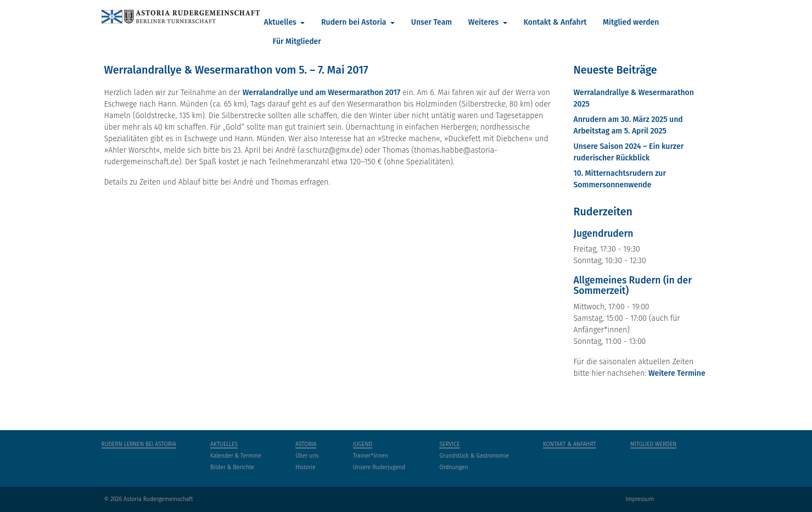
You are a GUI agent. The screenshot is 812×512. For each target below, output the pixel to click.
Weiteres (485, 22)
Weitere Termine (677, 373)
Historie (306, 467)
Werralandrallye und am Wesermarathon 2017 (322, 93)
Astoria (306, 444)
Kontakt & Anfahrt (555, 22)
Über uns (307, 456)
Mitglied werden (631, 22)
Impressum (640, 499)
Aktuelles (281, 22)
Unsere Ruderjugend (379, 467)
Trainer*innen (371, 456)
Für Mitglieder (297, 41)
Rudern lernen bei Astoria (139, 444)
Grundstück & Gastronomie (474, 456)
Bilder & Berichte (232, 467)
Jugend (363, 444)
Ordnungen (453, 467)
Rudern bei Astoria (355, 22)
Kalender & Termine (236, 456)
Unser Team (432, 22)
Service (449, 444)
